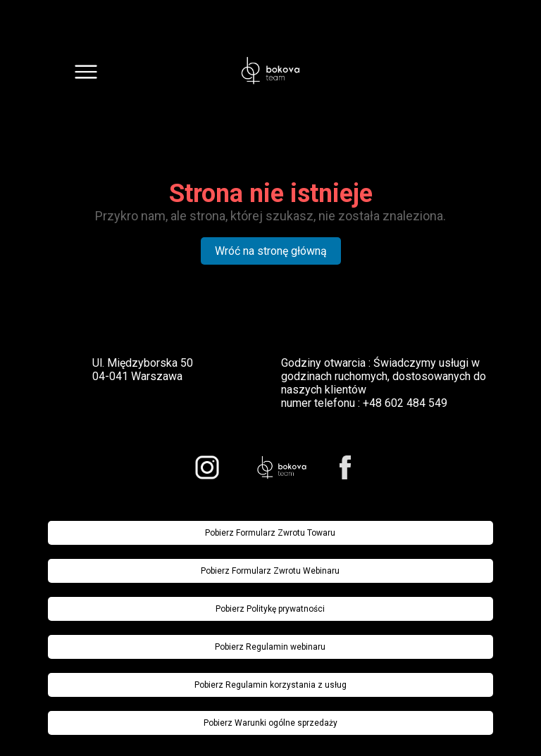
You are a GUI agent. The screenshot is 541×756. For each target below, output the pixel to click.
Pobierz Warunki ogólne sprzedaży (270, 723)
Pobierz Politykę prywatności (270, 609)
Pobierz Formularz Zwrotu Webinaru (270, 571)
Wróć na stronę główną (271, 251)
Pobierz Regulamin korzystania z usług (270, 685)
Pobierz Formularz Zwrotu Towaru (270, 533)
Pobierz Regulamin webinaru (270, 647)
